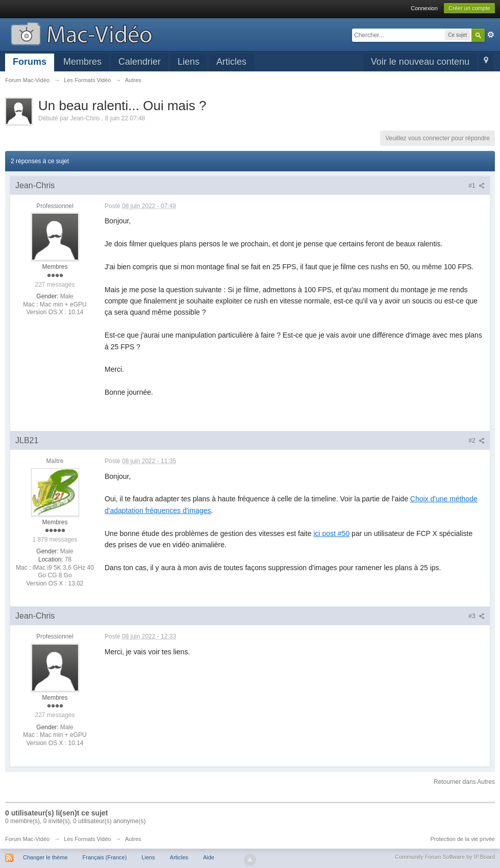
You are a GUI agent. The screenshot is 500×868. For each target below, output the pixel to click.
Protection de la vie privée (462, 839)
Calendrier (140, 62)
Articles (231, 62)
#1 (477, 186)
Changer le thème (45, 857)
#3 (477, 616)
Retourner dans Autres (464, 782)
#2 (477, 441)
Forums (30, 62)
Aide (209, 857)
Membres (82, 62)
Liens (189, 62)
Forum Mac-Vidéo (27, 839)
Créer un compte (469, 8)
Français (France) (105, 857)
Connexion (424, 8)
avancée (491, 35)
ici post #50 (331, 533)
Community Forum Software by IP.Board (445, 857)
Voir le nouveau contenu (420, 62)
